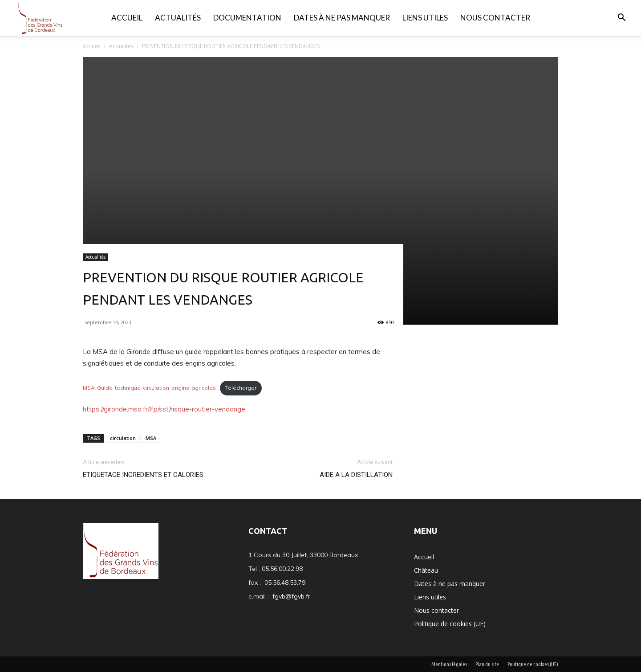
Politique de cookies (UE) (450, 624)
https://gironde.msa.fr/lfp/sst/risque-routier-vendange (164, 409)
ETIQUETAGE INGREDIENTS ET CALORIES (143, 475)
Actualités (178, 18)
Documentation (247, 18)
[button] (621, 18)
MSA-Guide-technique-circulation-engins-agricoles (149, 388)
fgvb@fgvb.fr (291, 596)
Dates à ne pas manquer (342, 18)
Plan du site (487, 664)
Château (426, 570)
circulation (123, 438)
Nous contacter (495, 18)
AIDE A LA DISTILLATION (356, 475)
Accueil (127, 18)
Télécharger (241, 388)
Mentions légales (449, 664)
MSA (151, 438)
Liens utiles (425, 18)
